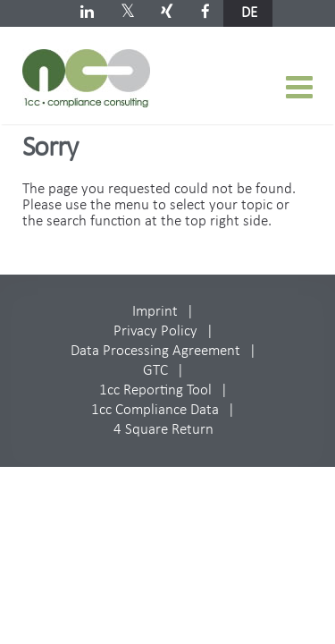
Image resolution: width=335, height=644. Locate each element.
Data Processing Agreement (155, 351)
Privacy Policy (155, 331)
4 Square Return (163, 430)
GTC (155, 371)
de (249, 13)
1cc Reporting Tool (155, 390)
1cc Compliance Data (155, 410)
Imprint (155, 312)
